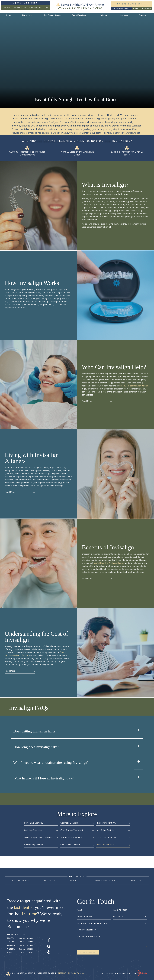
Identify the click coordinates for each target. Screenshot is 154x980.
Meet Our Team (50, 881)
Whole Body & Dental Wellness (41, 838)
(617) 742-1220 (25, 3)
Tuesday (11, 942)
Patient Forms (122, 9)
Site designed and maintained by (124, 973)
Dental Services (80, 15)
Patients (104, 15)
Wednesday (12, 946)
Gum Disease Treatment (77, 830)
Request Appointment (132, 4)
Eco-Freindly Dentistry (77, 845)
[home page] (80, 6)
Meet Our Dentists (20, 881)
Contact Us (76, 881)
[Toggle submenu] (31, 15)
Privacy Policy (76, 973)
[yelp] (49, 952)
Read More (97, 401)
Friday (10, 953)
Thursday (11, 949)
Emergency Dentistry (41, 845)
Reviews (124, 15)
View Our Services (113, 845)
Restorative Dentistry (113, 823)
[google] (49, 947)
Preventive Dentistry (41, 823)
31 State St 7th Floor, (25, 7)
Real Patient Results (52, 15)
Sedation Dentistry (41, 830)
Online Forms (136, 881)
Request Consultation (105, 881)
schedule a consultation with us (134, 386)
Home (8, 15)
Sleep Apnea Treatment (77, 838)
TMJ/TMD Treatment (113, 838)
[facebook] (49, 941)
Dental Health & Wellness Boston (109, 563)
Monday (11, 938)
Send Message (88, 952)
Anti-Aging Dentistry (113, 830)
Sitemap (62, 973)
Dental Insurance (142, 9)
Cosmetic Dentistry (77, 823)
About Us (27, 15)
